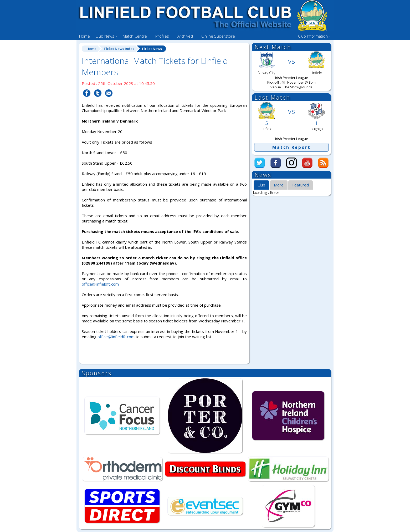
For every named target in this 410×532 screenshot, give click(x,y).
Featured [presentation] (301, 185)
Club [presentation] (261, 185)
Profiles (162, 36)
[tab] (261, 185)
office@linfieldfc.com (100, 284)
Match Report (291, 147)
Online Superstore (218, 36)
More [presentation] (279, 185)
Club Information (313, 36)
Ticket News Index (119, 49)
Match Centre (135, 36)
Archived (185, 36)
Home (84, 36)
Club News (105, 36)
